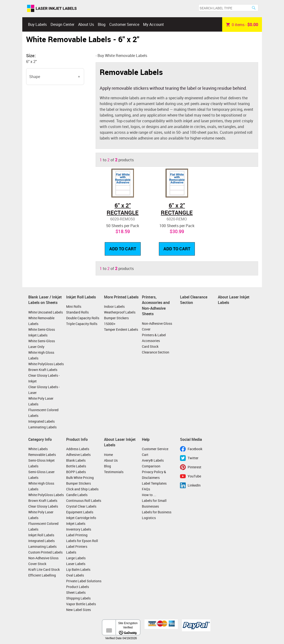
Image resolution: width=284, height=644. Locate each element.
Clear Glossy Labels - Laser (44, 390)
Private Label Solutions (84, 581)
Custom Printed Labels (45, 552)
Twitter (193, 458)
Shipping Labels (78, 598)
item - (242, 24)
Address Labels (78, 449)
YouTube (194, 476)
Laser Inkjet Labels (52, 9)
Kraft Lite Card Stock (44, 569)
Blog (102, 24)
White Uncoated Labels (46, 312)
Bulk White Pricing (80, 478)
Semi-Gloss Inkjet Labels (41, 463)
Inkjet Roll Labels (81, 297)
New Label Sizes (78, 610)
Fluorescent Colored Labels (43, 413)
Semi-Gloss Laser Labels (41, 475)
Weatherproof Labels (120, 312)
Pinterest (194, 467)
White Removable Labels (41, 321)
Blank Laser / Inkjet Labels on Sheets (45, 300)
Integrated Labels (41, 421)
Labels (71, 552)
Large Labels (76, 558)
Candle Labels (77, 495)
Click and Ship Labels (82, 489)
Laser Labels (76, 564)
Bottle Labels (76, 466)
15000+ (110, 324)
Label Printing (77, 535)
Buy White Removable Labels (122, 56)
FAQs (146, 489)
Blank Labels (76, 460)
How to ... (149, 495)
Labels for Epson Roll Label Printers (82, 544)
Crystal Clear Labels (81, 506)
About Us (86, 24)
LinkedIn (194, 485)
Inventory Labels (79, 529)
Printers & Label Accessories (154, 338)
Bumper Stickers (116, 318)
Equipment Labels (80, 512)
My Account (154, 24)
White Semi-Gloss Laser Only (42, 344)
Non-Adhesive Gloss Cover (157, 326)
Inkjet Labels (76, 524)
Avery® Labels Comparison (153, 463)
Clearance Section (156, 352)
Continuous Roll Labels (84, 501)
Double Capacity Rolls (83, 318)
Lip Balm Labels (78, 569)
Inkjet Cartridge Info (81, 518)
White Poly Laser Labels (41, 401)
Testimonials (114, 472)
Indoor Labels (114, 306)
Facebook (195, 449)
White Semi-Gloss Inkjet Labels (42, 332)
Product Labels (78, 587)
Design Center (62, 24)
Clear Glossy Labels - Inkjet (44, 378)
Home (108, 455)
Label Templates (154, 483)
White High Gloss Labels (41, 355)
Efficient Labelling (42, 575)
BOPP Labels (76, 472)
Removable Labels (42, 455)
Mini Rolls (74, 306)
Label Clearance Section (194, 300)
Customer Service (124, 24)
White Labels (38, 449)
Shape (35, 77)
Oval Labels (75, 575)
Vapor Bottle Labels (81, 604)
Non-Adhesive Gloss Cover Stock (43, 561)
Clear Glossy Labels (43, 506)
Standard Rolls (77, 312)
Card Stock (150, 346)
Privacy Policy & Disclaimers (154, 475)
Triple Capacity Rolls (82, 324)
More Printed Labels (121, 297)
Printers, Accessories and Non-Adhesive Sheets (156, 305)
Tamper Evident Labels (121, 329)
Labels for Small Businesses (154, 503)
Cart (145, 455)
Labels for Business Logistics (157, 515)
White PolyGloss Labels (46, 364)
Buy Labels (37, 24)
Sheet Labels (76, 592)
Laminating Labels (42, 427)
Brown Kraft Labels (43, 370)
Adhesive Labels (78, 455)
